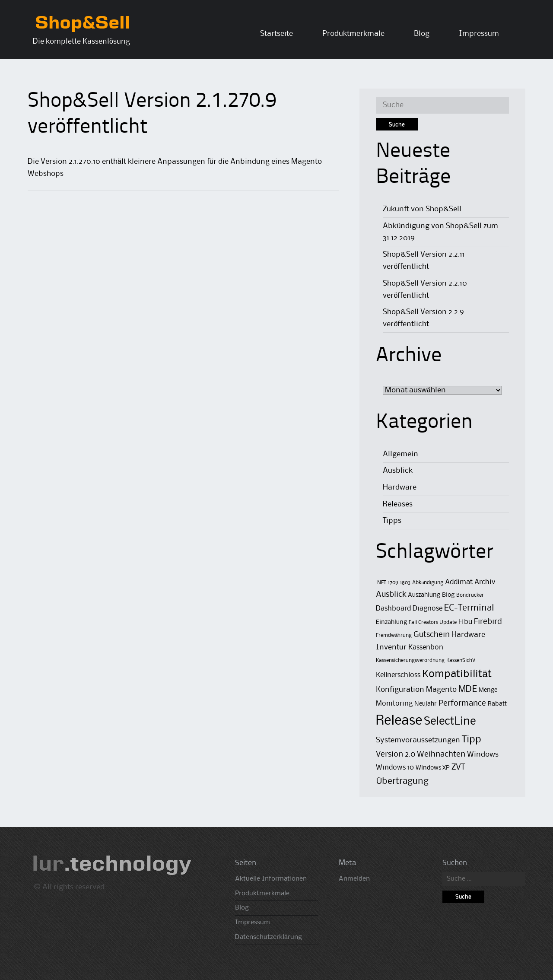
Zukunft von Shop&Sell (422, 209)
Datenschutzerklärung (269, 937)
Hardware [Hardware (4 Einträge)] (468, 635)
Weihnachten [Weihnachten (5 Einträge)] (441, 754)
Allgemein (400, 454)
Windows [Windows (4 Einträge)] (483, 754)
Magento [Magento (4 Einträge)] (441, 690)
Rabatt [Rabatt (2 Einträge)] (497, 704)
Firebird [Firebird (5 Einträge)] (488, 622)
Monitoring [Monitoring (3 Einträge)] (394, 704)
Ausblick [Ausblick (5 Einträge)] (391, 594)
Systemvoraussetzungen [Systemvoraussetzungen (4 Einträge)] (418, 740)
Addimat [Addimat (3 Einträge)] (459, 582)
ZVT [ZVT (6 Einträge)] (458, 767)
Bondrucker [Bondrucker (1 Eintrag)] (470, 595)
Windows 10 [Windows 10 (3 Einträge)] (395, 768)
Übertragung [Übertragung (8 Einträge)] (402, 781)
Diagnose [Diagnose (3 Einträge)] (427, 609)
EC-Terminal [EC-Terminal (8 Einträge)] (469, 608)
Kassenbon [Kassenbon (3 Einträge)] (426, 647)
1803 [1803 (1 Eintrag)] (405, 583)
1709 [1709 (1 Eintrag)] (393, 583)
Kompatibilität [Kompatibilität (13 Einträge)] (457, 674)
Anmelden (354, 879)
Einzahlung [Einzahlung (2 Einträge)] (391, 622)
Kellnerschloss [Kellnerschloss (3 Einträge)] (398, 675)
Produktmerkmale (353, 34)
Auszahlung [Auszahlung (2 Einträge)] (424, 595)
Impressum (479, 34)
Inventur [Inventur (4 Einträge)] (391, 647)
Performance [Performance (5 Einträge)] (462, 703)
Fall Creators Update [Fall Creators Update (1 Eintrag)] (433, 622)
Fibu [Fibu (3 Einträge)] (465, 622)
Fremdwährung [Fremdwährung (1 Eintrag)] (394, 635)
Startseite (276, 34)
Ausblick (398, 471)
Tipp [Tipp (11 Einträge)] (472, 740)
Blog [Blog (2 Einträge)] (448, 595)
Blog (422, 34)
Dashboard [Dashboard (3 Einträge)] (393, 609)
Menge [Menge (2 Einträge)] (488, 690)
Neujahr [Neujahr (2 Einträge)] (426, 704)
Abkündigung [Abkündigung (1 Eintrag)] (428, 583)
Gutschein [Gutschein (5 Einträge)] (432, 635)
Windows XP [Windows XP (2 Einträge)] (433, 768)
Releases (398, 504)
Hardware (400, 487)
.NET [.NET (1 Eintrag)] (381, 583)
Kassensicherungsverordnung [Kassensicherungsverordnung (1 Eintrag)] (410, 660)
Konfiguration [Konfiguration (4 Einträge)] (400, 690)
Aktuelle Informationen (271, 879)
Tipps (392, 521)
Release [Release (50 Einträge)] (399, 721)
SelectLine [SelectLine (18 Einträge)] (450, 722)
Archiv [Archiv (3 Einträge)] (485, 582)
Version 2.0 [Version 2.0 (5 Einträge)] (396, 754)
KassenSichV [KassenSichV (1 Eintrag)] (461, 660)
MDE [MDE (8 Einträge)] (468, 689)
